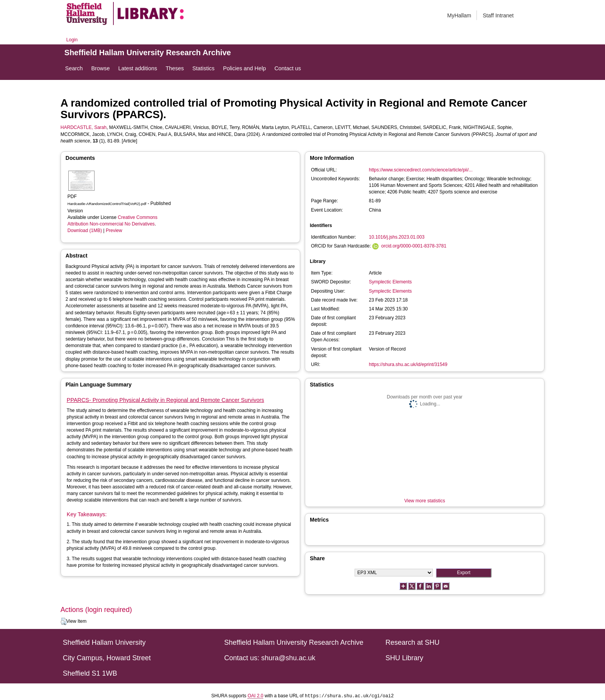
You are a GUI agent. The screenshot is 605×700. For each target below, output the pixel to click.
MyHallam (459, 15)
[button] (63, 622)
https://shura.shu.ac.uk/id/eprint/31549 (408, 364)
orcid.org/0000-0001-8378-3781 (414, 246)
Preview (114, 231)
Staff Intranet (498, 15)
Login (72, 40)
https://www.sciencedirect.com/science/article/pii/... (421, 170)
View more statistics (425, 501)
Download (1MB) (85, 231)
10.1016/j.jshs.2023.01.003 (397, 237)
